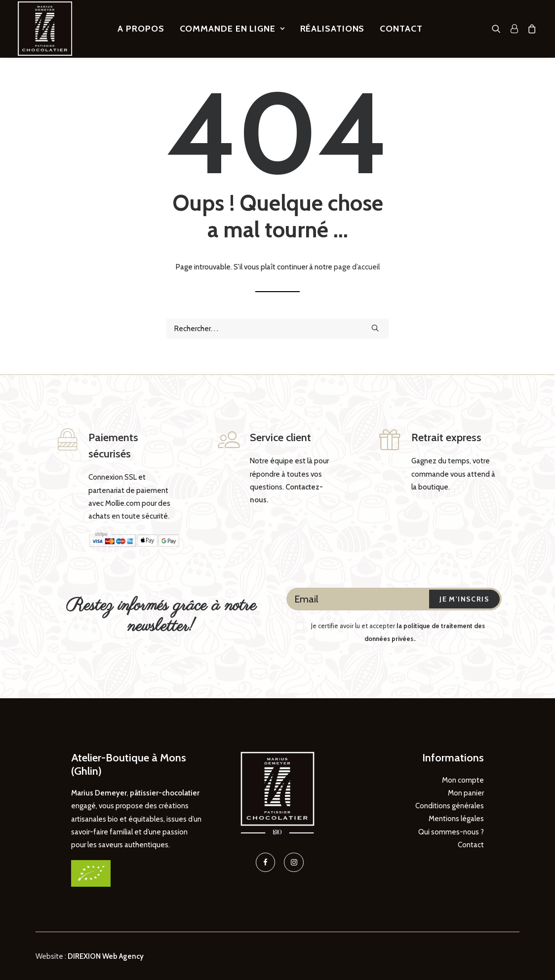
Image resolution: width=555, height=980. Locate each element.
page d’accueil (357, 267)
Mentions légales (456, 819)
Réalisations (333, 29)
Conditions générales (450, 805)
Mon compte (463, 780)
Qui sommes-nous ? (451, 831)
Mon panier (466, 792)
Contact (401, 29)
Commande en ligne (232, 29)
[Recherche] (277, 329)
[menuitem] (141, 29)
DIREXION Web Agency (106, 956)
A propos (141, 29)
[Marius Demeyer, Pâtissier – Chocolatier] (45, 29)
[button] (498, 29)
